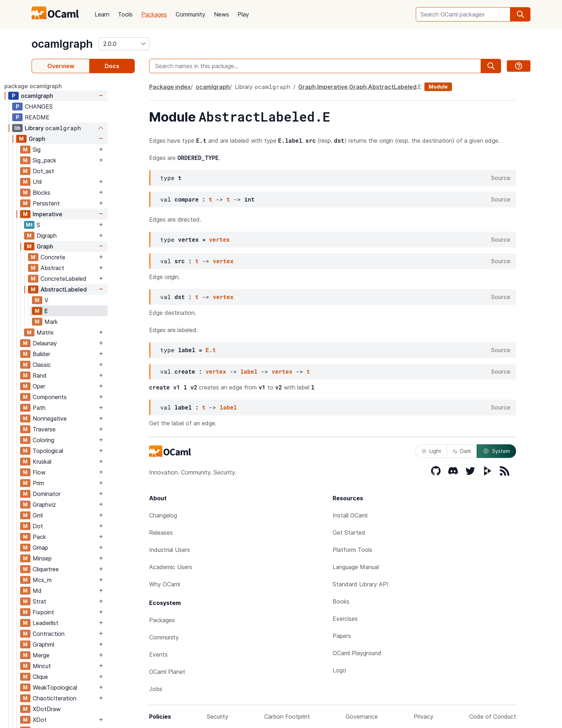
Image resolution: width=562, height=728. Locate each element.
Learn (102, 14)
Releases (161, 533)
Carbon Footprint (287, 717)
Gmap (68, 548)
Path (66, 408)
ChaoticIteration (82, 698)
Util (64, 182)
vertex (219, 239)
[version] (124, 44)
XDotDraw (74, 709)
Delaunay (72, 343)
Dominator (74, 494)
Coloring (71, 440)
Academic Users (171, 567)
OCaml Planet (167, 672)
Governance (362, 717)
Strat (67, 601)
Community (190, 14)
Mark (78, 322)
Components (77, 397)
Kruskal (69, 462)
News (222, 14)
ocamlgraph (62, 44)
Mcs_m (69, 580)
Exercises (345, 619)
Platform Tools (353, 550)
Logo (339, 670)
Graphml (71, 644)
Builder (69, 354)
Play (243, 14)
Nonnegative (77, 419)
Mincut (69, 666)
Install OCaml (350, 515)
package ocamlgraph (60, 86)
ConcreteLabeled (91, 279)
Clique (68, 677)
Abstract (80, 268)
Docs (112, 66)
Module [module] (438, 87)
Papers (342, 636)
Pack (66, 537)
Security (218, 717)
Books (341, 601)
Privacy (423, 717)
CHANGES (66, 107)
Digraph (74, 236)
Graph (64, 139)
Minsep (69, 558)
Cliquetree (73, 569)
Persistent (73, 203)
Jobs (156, 689)
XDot (67, 720)
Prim (66, 483)
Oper (66, 386)
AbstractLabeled (91, 289)
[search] (520, 14)
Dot (65, 526)
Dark (462, 451)
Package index (170, 87)
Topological (75, 451)
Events (158, 654)
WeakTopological (82, 687)
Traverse (71, 429)
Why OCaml (165, 584)
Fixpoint (71, 612)
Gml (65, 515)
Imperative (75, 214)
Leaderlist (73, 623)
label (249, 371)
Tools (125, 14)
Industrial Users (170, 550)
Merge (68, 655)
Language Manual (356, 567)
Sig (64, 150)
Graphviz (72, 505)
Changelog (163, 515)
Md (64, 591)
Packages (154, 14)
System (496, 451)
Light (431, 451)
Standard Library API (361, 584)
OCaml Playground (357, 653)
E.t (211, 350)
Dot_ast (71, 171)
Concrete (80, 257)
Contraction (76, 634)
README (64, 117)
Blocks (69, 193)
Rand (67, 375)
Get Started (349, 533)
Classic (69, 365)
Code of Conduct (493, 717)
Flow (66, 472)
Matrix (72, 332)
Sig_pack (72, 160)
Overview (61, 66)
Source (501, 178)
